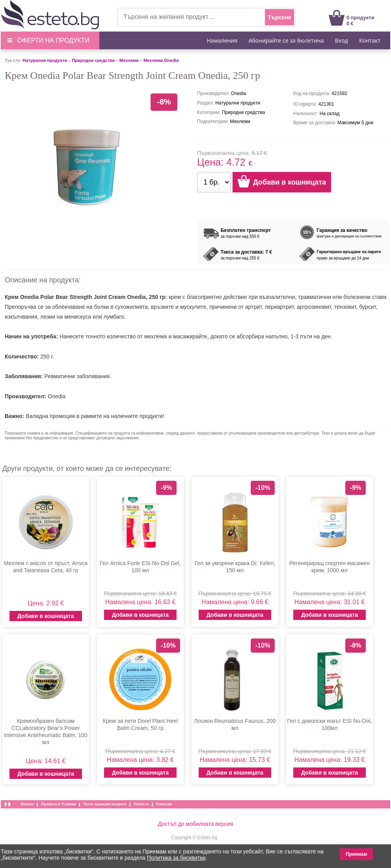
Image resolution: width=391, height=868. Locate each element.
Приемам (356, 854)
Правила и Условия (59, 804)
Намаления (222, 40)
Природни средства (93, 60)
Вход (342, 40)
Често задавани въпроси (105, 804)
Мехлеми (129, 60)
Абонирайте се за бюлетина (286, 40)
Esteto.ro (141, 804)
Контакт (370, 40)
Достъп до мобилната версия (196, 824)
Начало (27, 804)
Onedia (57, 396)
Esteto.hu (164, 804)
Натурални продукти (45, 60)
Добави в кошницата (46, 616)
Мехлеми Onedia (161, 60)
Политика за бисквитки (176, 858)
